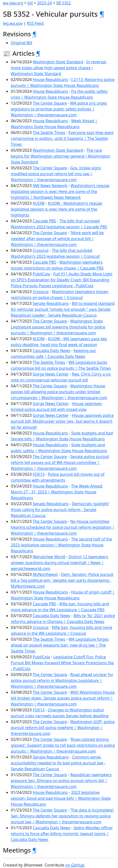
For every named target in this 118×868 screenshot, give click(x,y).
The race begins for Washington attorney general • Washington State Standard (60, 156)
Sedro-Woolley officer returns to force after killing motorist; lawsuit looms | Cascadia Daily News (62, 834)
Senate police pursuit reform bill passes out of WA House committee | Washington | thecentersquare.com (60, 462)
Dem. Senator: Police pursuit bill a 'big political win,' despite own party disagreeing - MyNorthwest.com (62, 580)
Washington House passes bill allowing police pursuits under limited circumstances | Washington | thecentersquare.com (59, 392)
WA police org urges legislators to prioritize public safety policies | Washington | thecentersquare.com (59, 109)
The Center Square (50, 103)
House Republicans (50, 80)
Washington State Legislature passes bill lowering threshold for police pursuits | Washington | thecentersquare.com (58, 327)
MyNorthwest (45, 574)
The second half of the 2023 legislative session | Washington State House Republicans (61, 545)
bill (30, 3)
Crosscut (41, 250)
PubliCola (41, 274)
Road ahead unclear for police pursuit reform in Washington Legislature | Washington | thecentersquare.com (62, 680)
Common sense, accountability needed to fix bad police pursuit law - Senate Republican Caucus (58, 763)
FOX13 (39, 474)
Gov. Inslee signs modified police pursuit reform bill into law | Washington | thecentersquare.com (56, 174)
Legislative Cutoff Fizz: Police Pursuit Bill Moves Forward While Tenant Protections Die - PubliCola (62, 663)
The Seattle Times (49, 133)
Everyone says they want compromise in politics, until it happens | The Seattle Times (62, 138)
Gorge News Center (51, 374)
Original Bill (21, 43)
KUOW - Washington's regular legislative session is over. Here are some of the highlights (57, 209)
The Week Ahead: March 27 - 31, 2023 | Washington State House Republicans (57, 492)
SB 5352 (64, 3)
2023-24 (44, 3)
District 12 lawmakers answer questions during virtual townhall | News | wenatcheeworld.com (59, 563)
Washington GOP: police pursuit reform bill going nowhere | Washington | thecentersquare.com (63, 728)
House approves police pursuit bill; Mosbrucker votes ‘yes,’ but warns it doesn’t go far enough (62, 421)
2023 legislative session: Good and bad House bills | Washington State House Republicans (61, 798)
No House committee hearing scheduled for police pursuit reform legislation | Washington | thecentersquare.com (63, 527)
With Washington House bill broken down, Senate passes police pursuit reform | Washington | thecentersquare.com (63, 698)
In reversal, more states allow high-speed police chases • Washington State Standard (59, 68)
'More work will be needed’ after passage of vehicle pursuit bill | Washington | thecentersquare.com (57, 239)
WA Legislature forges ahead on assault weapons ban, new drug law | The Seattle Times (60, 645)
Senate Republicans (51, 303)
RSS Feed (35, 23)
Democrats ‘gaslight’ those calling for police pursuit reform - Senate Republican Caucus (60, 510)
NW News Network (50, 186)
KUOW (39, 203)
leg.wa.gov (13, 23)
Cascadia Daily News (51, 351)
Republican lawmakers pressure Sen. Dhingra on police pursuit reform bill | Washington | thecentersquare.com (61, 781)
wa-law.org (13, 3)
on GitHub (75, 865)
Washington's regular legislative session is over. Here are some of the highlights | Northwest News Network (60, 191)
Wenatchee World (49, 557)
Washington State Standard (58, 62)
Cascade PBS (44, 221)
